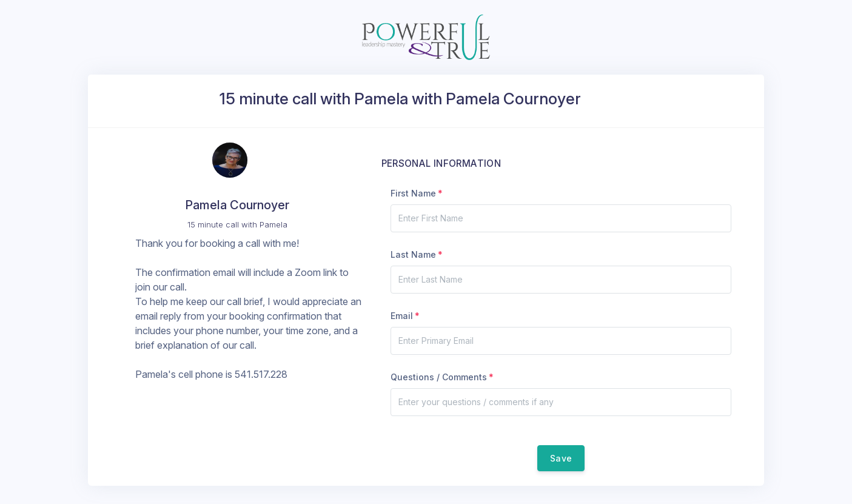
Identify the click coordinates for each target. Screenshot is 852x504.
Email (402, 316)
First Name (413, 193)
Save (561, 458)
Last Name (413, 254)
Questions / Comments (439, 377)
